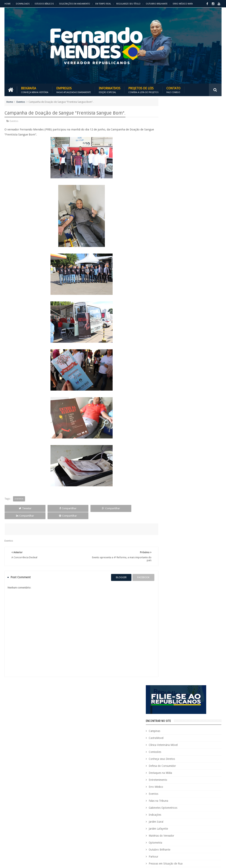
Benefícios (184, 713)
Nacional (158, 799)
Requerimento (161, 832)
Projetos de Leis (143, 89)
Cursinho (209, 733)
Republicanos (195, 825)
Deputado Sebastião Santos (169, 746)
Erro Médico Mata (183, 4)
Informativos (110, 89)
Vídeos (168, 314)
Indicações (170, 230)
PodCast (209, 806)
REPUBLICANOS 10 (177, 375)
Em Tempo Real (103, 4)
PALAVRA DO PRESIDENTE (183, 354)
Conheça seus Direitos (177, 174)
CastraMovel (171, 153)
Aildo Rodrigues (189, 707)
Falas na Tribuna (173, 216)
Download (15, 686)
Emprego (213, 760)
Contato (173, 89)
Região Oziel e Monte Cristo (180, 300)
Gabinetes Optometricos (178, 223)
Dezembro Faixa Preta (165, 753)
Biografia (35, 89)
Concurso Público (178, 727)
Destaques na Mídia (175, 188)
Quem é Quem (161, 819)
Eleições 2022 (179, 760)
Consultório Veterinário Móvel (170, 733)
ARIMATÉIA (170, 418)
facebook (137, 570)
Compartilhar (48, 508)
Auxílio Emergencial (164, 713)
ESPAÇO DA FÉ (173, 396)
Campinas (169, 146)
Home (8, 4)
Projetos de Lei (174, 812)
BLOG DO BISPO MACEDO (183, 333)
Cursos (157, 740)
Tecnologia (193, 832)
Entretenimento (173, 195)
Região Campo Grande (177, 293)
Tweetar (19, 508)
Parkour (168, 272)
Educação (203, 753)
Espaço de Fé (198, 766)
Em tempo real (106, 686)
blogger (115, 570)
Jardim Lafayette (173, 244)
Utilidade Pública (173, 307)
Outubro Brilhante (157, 4)
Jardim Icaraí (171, 237)
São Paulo (178, 832)
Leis (177, 793)
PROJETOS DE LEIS (196, 812)
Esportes (213, 766)
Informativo (160, 786)
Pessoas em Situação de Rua (181, 279)
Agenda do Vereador (165, 707)
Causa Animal (178, 720)
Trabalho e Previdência (187, 839)
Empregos (74, 89)
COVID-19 (195, 733)
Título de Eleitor (162, 839)
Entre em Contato (208, 686)
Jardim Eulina (177, 786)
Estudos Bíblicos (44, 4)
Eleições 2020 (160, 760)
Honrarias (189, 779)
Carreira (213, 713)
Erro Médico (171, 202)
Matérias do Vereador (176, 251)
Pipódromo (170, 286)
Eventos (21, 101)
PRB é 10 (158, 812)
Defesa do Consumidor (177, 181)
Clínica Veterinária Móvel (178, 160)
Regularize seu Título (128, 4)
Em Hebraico (197, 760)
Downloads (23, 4)
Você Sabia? (193, 845)
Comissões (170, 167)
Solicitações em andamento (75, 4)
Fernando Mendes (23, 862)
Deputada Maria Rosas (206, 740)
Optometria (170, 258)
